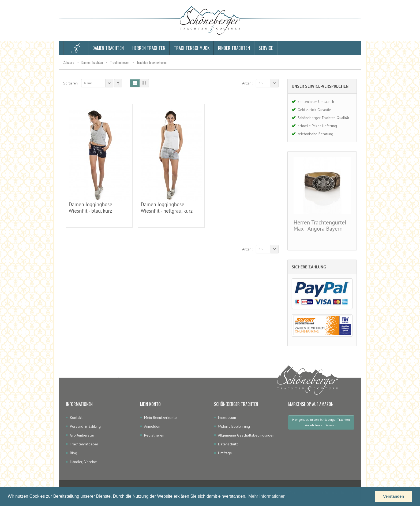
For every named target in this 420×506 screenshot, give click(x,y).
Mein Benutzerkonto (160, 418)
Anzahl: (248, 83)
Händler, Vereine (83, 462)
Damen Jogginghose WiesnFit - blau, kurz (90, 208)
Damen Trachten (92, 62)
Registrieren (154, 435)
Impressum (227, 418)
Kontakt (76, 418)
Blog (74, 453)
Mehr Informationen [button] (267, 496)
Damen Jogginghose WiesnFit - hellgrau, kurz (167, 208)
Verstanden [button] (393, 496)
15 (269, 83)
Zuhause (69, 62)
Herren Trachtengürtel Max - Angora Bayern (320, 226)
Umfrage (225, 453)
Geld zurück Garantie (314, 110)
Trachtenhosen (120, 62)
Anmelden (152, 426)
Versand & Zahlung (85, 426)
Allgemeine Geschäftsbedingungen (246, 435)
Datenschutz (228, 444)
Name (99, 83)
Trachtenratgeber (84, 444)
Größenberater (82, 435)
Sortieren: (71, 83)
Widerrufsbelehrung (234, 426)
